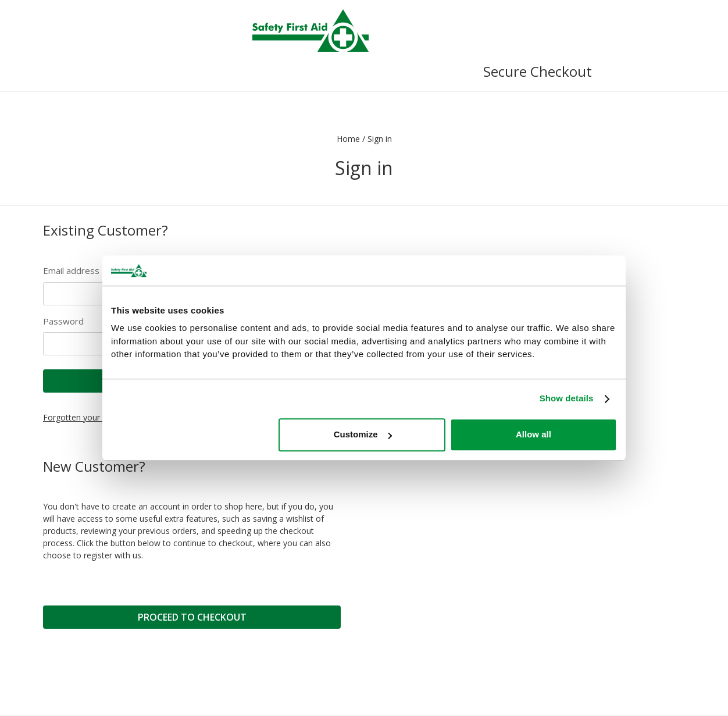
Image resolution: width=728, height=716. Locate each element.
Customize (363, 435)
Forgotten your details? (87, 417)
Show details (567, 399)
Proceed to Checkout (192, 617)
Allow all (533, 435)
